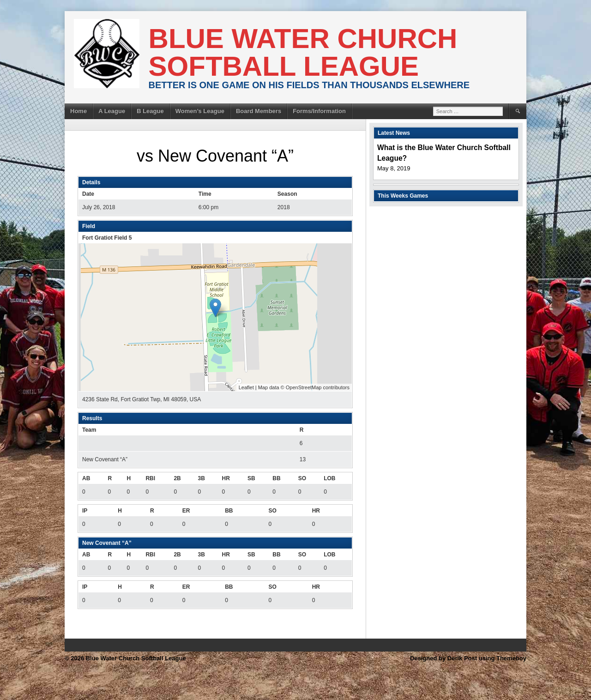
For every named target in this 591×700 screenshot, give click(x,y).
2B (177, 478)
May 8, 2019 (394, 168)
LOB (329, 478)
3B (201, 478)
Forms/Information (319, 111)
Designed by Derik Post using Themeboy (468, 658)
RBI (150, 478)
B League (150, 111)
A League (112, 111)
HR (226, 478)
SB (251, 478)
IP (85, 511)
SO (302, 478)
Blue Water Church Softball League (303, 52)
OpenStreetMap (304, 387)
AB (86, 478)
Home (78, 111)
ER (186, 511)
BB (276, 478)
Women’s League (200, 111)
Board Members (259, 111)
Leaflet (246, 387)
